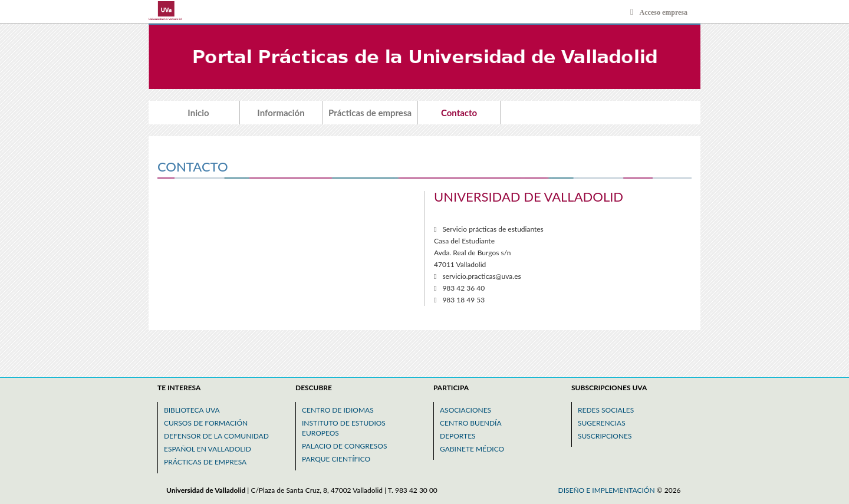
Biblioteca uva (192, 410)
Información (281, 113)
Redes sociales (606, 410)
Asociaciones (465, 410)
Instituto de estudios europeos (344, 428)
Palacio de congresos (344, 446)
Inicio (198, 113)
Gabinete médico (472, 449)
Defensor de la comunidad (216, 436)
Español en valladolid (208, 449)
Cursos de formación (206, 423)
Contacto (459, 113)
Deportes (458, 436)
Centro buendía (471, 423)
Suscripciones (605, 436)
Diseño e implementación (608, 490)
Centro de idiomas (338, 410)
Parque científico (336, 459)
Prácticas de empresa (370, 113)
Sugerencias (602, 423)
